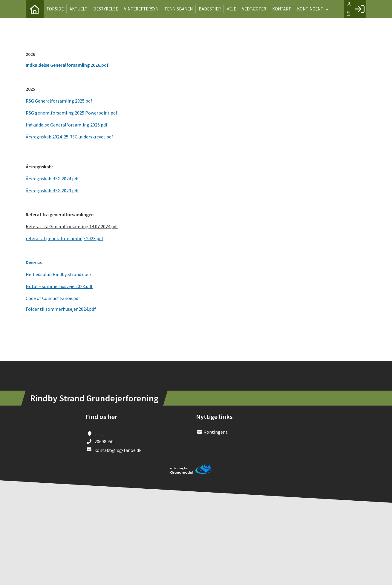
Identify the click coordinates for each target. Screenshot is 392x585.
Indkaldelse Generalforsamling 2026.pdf (67, 65)
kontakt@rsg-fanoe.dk (118, 450)
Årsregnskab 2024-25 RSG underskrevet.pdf (69, 137)
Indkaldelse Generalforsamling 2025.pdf (67, 125)
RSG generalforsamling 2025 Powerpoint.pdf (72, 113)
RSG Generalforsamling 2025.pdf (59, 101)
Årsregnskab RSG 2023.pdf (52, 191)
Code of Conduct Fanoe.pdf (53, 298)
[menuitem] (35, 9)
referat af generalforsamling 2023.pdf (65, 238)
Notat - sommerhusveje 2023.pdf (59, 286)
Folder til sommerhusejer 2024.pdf (61, 309)
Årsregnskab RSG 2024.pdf (52, 179)
